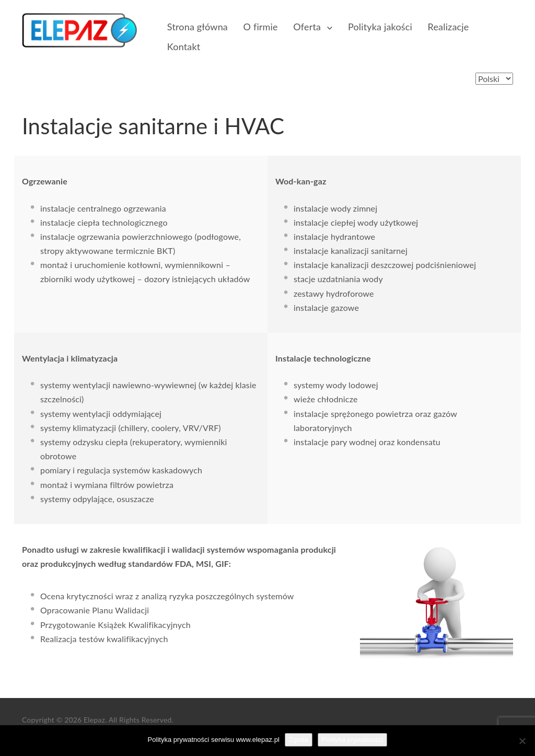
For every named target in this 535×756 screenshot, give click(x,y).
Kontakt (184, 46)
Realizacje (449, 27)
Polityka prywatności (353, 740)
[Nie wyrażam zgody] (522, 741)
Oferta (307, 27)
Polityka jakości (381, 27)
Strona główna (197, 27)
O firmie (261, 27)
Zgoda (299, 740)
